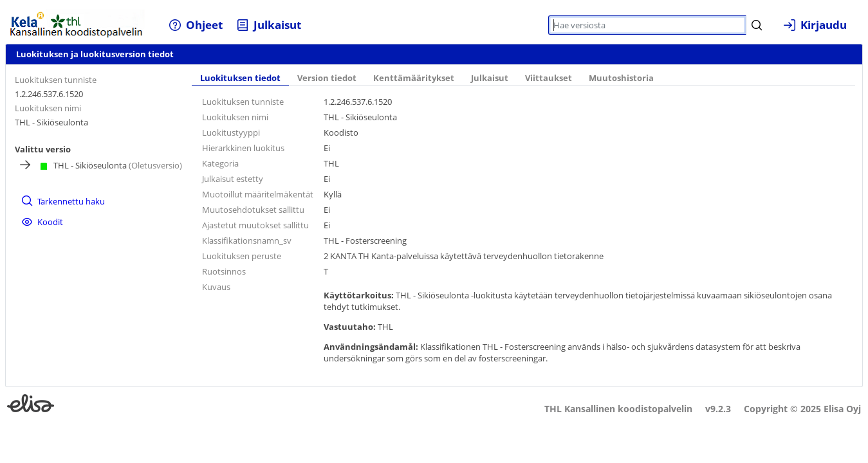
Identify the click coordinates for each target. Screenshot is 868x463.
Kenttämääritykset (414, 78)
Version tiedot (327, 78)
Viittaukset (549, 78)
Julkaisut (490, 78)
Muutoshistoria (621, 78)
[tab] (240, 79)
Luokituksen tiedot (240, 78)
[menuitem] (196, 25)
